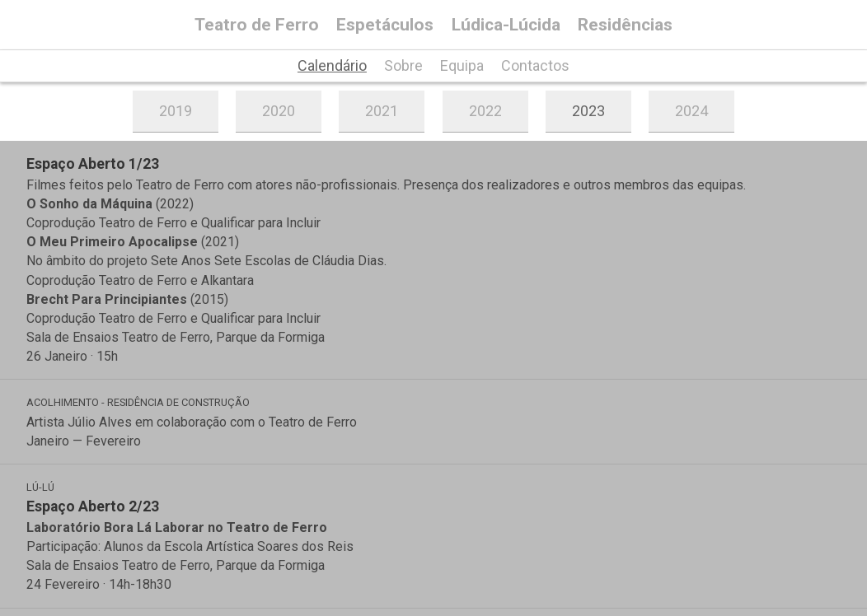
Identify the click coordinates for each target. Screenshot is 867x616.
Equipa (462, 66)
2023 (588, 111)
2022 (485, 111)
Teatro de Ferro (257, 25)
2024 (691, 111)
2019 (176, 111)
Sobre (403, 66)
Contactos (535, 66)
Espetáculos (385, 25)
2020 (279, 111)
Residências (625, 25)
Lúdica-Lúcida (506, 25)
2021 (382, 111)
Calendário (332, 66)
